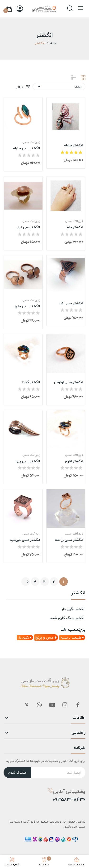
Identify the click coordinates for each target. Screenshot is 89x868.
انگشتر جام (75, 227)
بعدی (28, 582)
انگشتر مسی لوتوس (68, 382)
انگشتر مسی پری (28, 461)
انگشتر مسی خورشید (25, 540)
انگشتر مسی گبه (71, 303)
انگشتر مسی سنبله (27, 148)
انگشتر (78, 594)
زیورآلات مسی (31, 142)
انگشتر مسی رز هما (69, 540)
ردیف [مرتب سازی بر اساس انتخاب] (59, 86)
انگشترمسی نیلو (28, 227)
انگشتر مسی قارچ (27, 306)
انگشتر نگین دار (74, 609)
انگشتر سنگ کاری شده (68, 618)
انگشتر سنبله (73, 145)
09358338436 (69, 800)
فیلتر (20, 87)
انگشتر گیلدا (31, 382)
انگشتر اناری (74, 461)
